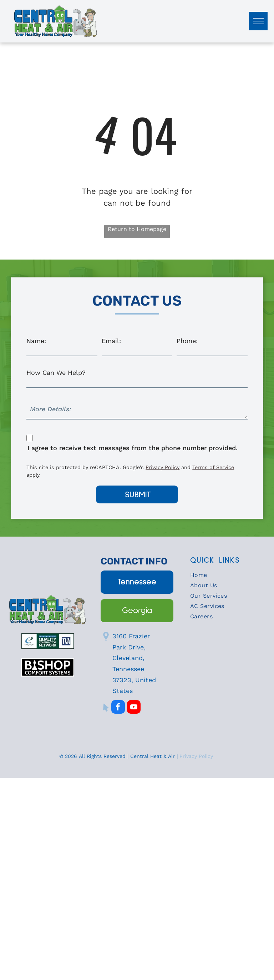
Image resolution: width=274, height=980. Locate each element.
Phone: (187, 341)
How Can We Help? (56, 373)
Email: (111, 341)
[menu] (258, 21)
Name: (36, 341)
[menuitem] (227, 550)
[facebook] (118, 681)
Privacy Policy (197, 730)
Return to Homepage (137, 229)
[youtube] (134, 681)
